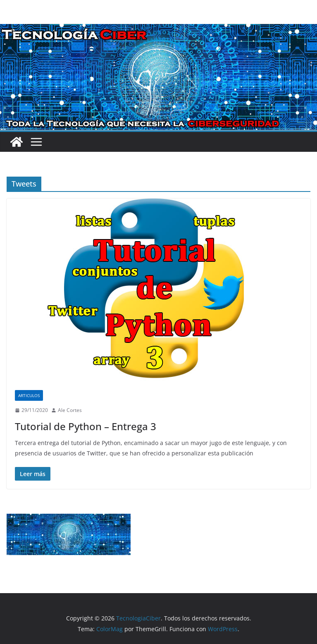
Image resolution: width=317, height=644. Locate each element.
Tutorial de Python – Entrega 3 (86, 426)
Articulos (29, 395)
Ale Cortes (70, 410)
